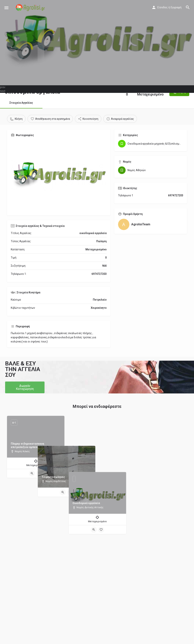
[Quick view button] (32, 473)
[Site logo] (31, 8)
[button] (25, 387)
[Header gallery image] (97, 43)
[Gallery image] (59, 176)
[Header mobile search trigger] (188, 7)
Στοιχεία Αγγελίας (21, 103)
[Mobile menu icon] (6, 8)
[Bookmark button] (39, 473)
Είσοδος (163, 7)
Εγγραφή (176, 7)
